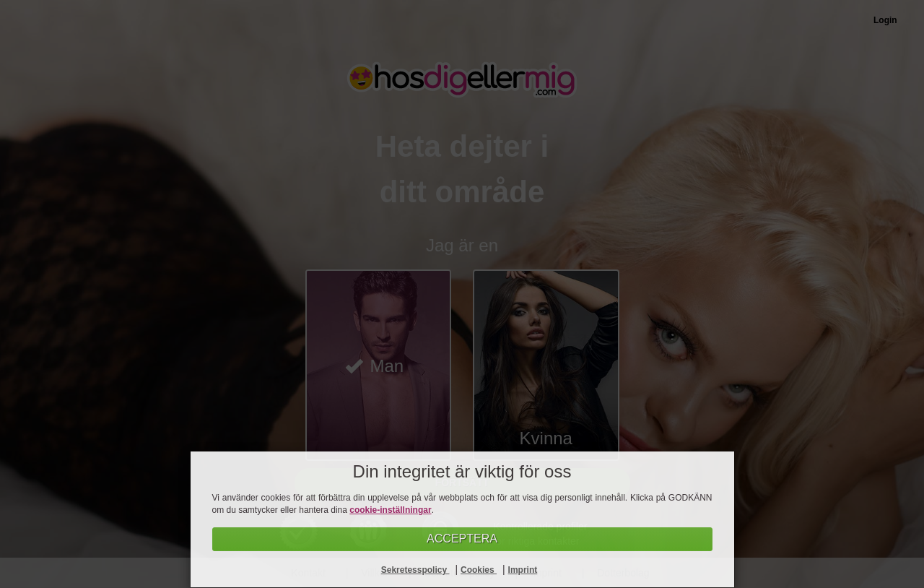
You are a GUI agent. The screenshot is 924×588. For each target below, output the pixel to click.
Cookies (479, 570)
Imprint (523, 570)
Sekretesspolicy (415, 570)
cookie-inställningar (390, 510)
